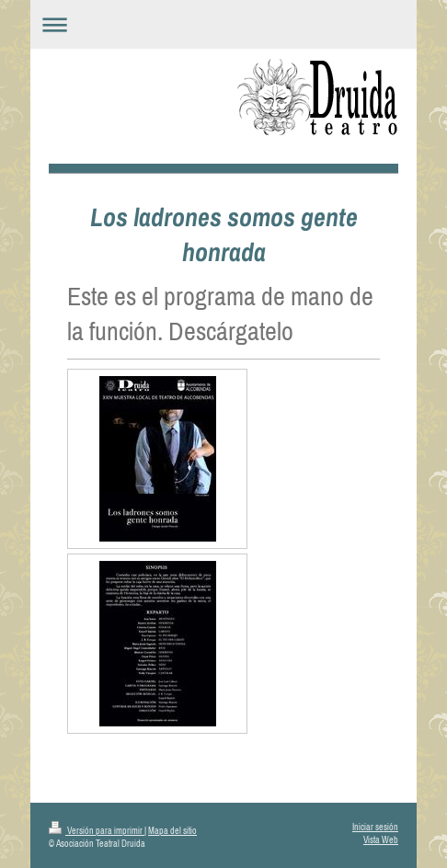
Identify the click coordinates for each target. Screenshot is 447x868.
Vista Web (381, 840)
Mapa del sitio (172, 831)
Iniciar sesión (375, 827)
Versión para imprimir (97, 831)
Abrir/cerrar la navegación (223, 24)
